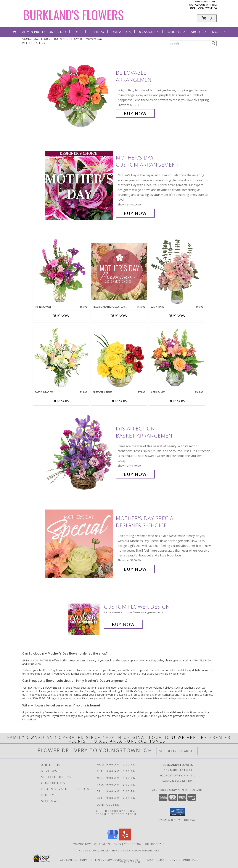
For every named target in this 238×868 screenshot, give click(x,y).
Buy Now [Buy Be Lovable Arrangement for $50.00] (135, 113)
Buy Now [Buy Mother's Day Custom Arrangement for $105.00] (135, 213)
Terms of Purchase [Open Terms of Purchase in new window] (183, 860)
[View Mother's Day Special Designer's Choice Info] (80, 544)
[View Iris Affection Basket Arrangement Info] (80, 451)
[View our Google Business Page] (113, 839)
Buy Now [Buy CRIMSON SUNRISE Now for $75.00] (119, 401)
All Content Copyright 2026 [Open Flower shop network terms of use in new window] (82, 860)
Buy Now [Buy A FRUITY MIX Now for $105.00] (177, 401)
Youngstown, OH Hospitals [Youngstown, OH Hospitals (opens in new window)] (144, 844)
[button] (207, 18)
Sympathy (121, 32)
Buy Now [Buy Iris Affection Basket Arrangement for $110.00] (135, 474)
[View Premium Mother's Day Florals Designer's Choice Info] (119, 271)
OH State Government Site (140, 851)
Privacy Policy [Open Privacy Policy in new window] (153, 860)
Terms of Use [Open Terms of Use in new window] (131, 862)
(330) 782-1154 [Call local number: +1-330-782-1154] (207, 8)
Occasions (149, 32)
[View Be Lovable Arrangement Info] (80, 93)
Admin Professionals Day (44, 32)
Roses (77, 32)
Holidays (176, 32)
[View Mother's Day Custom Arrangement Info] (80, 185)
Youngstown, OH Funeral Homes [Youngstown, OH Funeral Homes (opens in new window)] (97, 844)
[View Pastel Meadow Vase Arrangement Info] (61, 357)
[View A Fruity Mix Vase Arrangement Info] (177, 357)
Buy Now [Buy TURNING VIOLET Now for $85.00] (61, 316)
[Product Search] (190, 43)
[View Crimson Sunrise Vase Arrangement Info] (119, 357)
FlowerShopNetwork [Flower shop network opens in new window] (122, 860)
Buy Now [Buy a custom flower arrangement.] (123, 624)
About (199, 32)
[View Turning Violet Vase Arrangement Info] (61, 271)
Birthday (97, 32)
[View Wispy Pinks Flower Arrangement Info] (177, 271)
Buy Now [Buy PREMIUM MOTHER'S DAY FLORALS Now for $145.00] (119, 316)
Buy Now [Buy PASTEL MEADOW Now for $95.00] (61, 401)
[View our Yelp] (125, 839)
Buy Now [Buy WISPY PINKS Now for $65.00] (177, 316)
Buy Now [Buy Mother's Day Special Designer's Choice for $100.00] (135, 569)
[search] (213, 43)
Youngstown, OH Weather (98, 851)
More (219, 32)
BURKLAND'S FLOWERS (74, 15)
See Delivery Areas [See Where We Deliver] (177, 751)
